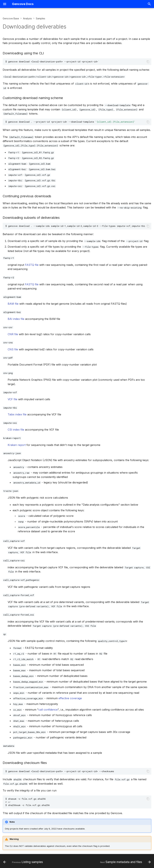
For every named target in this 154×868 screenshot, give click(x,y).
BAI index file (16, 319)
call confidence (48, 710)
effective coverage (70, 698)
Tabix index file (17, 414)
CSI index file (16, 430)
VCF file (12, 399)
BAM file (13, 304)
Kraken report (17, 445)
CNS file (13, 349)
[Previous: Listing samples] (24, 862)
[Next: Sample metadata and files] (125, 862)
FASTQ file (32, 265)
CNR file (13, 334)
